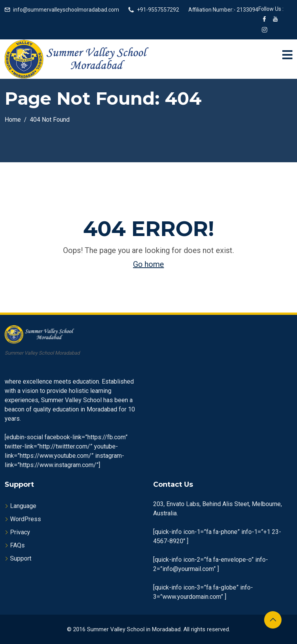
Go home (148, 264)
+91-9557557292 (158, 10)
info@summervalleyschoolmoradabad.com (66, 10)
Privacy (20, 532)
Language (23, 506)
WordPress (26, 519)
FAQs (17, 545)
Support (21, 558)
